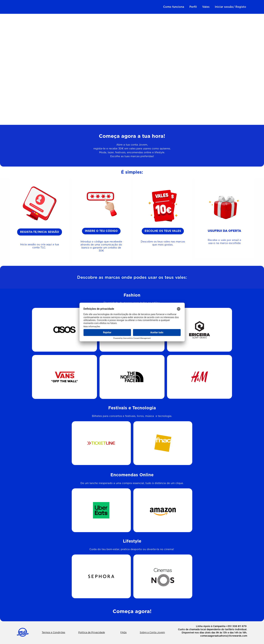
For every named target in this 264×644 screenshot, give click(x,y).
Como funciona (174, 7)
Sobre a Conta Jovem (152, 633)
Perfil (193, 7)
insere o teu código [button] (101, 231)
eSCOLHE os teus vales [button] (163, 231)
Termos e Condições (53, 633)
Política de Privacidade (92, 633)
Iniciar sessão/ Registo (230, 7)
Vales (206, 7)
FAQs (123, 633)
